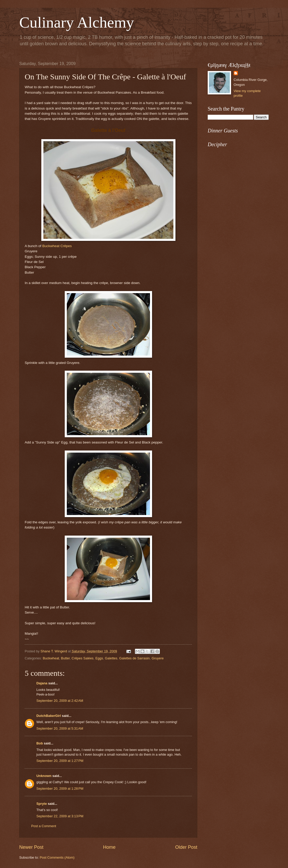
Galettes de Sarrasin (135, 658)
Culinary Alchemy (77, 22)
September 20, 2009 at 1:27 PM (60, 761)
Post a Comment (44, 826)
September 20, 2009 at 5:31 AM (60, 728)
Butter (66, 658)
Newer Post (31, 847)
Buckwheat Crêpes (57, 246)
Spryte (42, 804)
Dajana (42, 683)
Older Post (186, 847)
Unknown (44, 776)
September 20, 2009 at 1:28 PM (60, 789)
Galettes (111, 658)
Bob (40, 743)
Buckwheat (51, 658)
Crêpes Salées (82, 658)
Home (109, 847)
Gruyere (158, 658)
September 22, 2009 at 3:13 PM (60, 816)
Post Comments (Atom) (57, 857)
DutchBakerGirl (49, 716)
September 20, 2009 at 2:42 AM (60, 701)
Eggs (99, 658)
